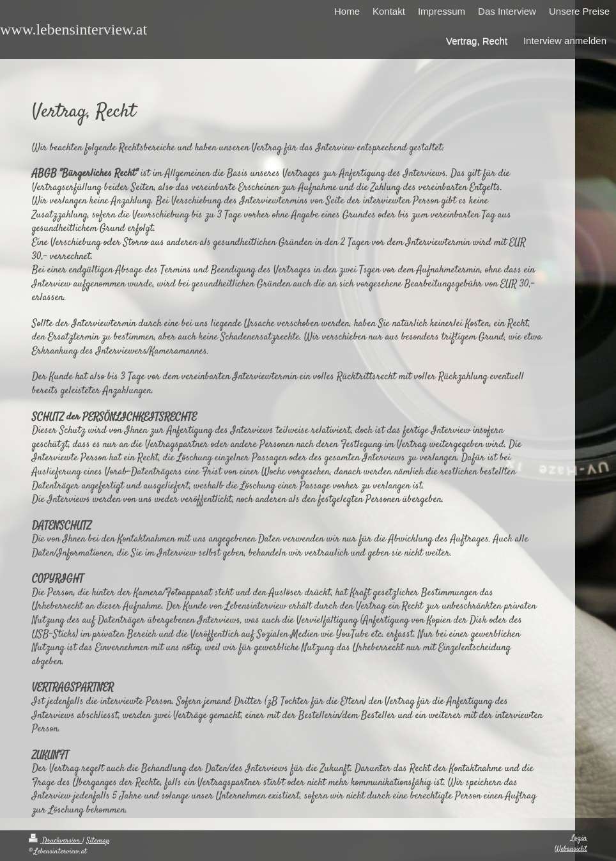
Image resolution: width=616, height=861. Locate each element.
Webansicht (571, 849)
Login (579, 838)
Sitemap (98, 841)
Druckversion (56, 841)
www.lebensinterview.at (73, 29)
